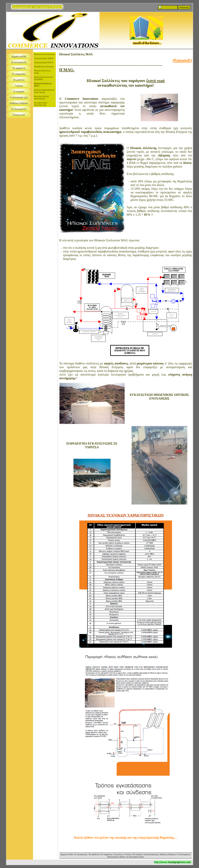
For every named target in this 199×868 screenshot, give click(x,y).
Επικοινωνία (113, 857)
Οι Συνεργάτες (184, 854)
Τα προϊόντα (94, 854)
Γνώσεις (128, 854)
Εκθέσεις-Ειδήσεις (168, 854)
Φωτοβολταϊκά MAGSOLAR (41, 104)
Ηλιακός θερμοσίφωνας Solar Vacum (44, 91)
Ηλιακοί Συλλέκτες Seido (42, 72)
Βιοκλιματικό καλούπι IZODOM (44, 78)
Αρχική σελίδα (67, 854)
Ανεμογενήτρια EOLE (44, 62)
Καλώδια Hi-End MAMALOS (41, 97)
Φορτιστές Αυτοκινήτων (45, 54)
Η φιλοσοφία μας (151, 854)
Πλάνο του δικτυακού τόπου (132, 857)
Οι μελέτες (118, 854)
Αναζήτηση (184, 7)
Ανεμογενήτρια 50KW (44, 58)
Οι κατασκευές (81, 854)
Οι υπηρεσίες (106, 854)
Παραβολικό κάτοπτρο (44, 66)
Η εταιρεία (137, 854)
